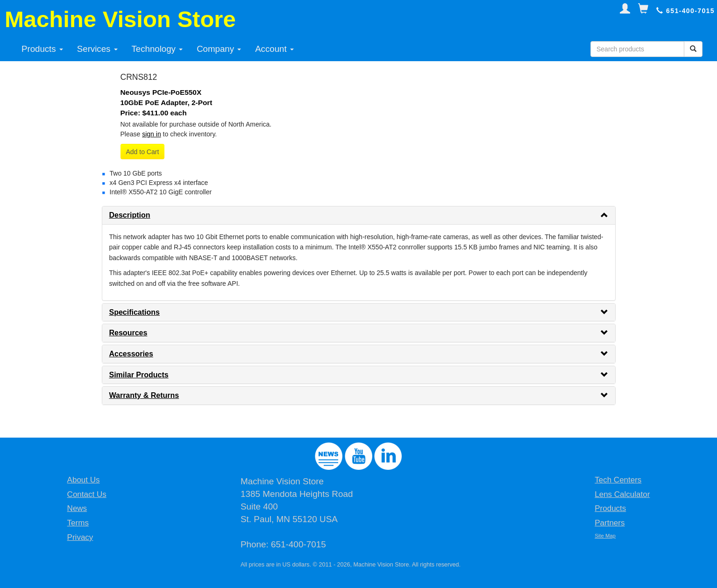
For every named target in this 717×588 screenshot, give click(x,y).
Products (42, 49)
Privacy (80, 537)
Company (219, 49)
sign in (151, 134)
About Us (84, 480)
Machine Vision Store (120, 19)
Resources (128, 333)
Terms (78, 523)
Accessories (131, 354)
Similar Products (139, 375)
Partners (610, 523)
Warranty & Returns (144, 395)
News (77, 508)
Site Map (605, 536)
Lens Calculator (622, 494)
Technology (157, 49)
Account (274, 49)
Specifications (135, 312)
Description (130, 215)
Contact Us (87, 494)
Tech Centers (618, 480)
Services (97, 49)
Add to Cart (143, 152)
